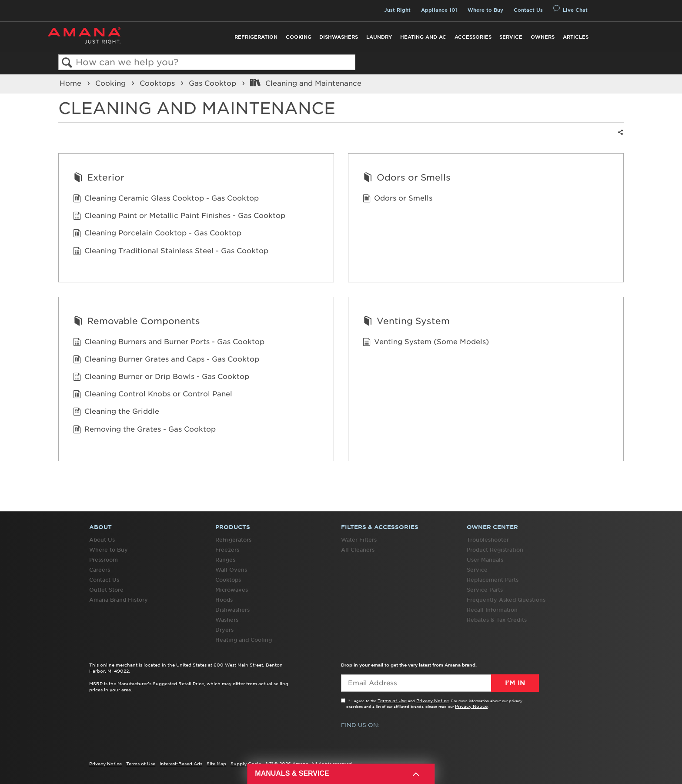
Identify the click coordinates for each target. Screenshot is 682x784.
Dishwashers (339, 37)
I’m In (515, 683)
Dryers (224, 630)
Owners (543, 37)
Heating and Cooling (244, 640)
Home (72, 83)
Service (511, 37)
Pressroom (104, 560)
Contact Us (528, 10)
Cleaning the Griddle (116, 412)
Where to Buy (485, 10)
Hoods (224, 600)
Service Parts (485, 590)
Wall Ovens (231, 570)
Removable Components (137, 322)
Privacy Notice (433, 700)
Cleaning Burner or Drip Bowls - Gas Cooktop (161, 377)
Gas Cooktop (214, 83)
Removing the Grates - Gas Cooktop (144, 430)
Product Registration (495, 550)
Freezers (227, 550)
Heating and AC (423, 37)
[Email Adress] (440, 683)
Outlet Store (106, 590)
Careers (100, 570)
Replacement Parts (493, 580)
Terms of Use (392, 700)
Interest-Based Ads (181, 764)
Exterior (99, 179)
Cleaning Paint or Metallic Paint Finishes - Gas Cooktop (179, 216)
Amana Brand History (119, 600)
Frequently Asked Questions (506, 600)
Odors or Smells (407, 179)
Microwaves (232, 590)
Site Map (216, 764)
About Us (102, 540)
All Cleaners (358, 550)
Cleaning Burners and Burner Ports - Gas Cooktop (169, 342)
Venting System (406, 322)
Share (619, 138)
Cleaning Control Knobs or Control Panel (153, 395)
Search (67, 63)
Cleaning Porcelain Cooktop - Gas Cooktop (157, 234)
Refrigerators (233, 540)
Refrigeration (256, 37)
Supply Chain (246, 764)
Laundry (379, 37)
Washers (227, 620)
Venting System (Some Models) (426, 342)
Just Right (397, 10)
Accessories (473, 37)
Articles (576, 37)
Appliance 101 (439, 10)
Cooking (299, 37)
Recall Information (492, 610)
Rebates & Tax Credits (497, 620)
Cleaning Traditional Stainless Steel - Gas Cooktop (171, 251)
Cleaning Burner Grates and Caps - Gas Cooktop (166, 360)
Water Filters (359, 540)
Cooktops (158, 83)
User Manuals (485, 560)
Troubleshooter (488, 540)
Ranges (225, 560)
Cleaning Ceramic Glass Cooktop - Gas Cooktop (166, 199)
